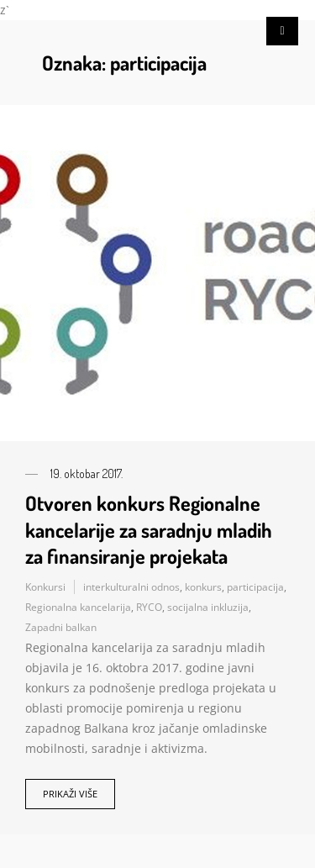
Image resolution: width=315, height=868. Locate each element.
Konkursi (45, 587)
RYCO (149, 607)
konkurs (203, 587)
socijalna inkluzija (208, 607)
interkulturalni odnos (131, 587)
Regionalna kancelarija (78, 607)
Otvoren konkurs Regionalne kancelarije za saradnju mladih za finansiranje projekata (149, 529)
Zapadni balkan (61, 627)
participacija (255, 587)
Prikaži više (70, 794)
